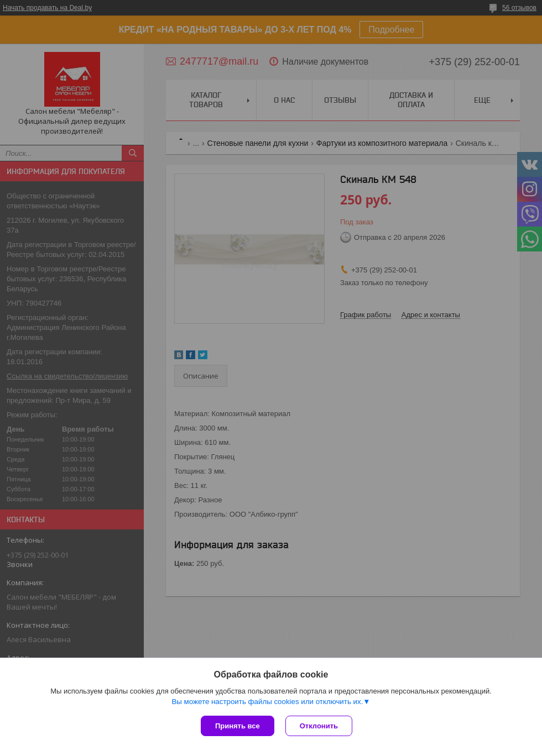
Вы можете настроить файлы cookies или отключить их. (267, 702)
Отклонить (319, 726)
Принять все (238, 726)
